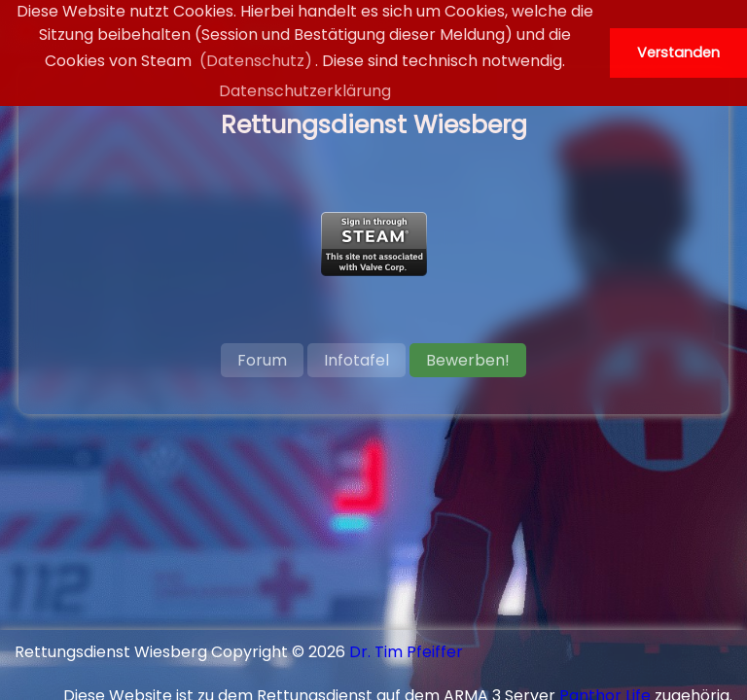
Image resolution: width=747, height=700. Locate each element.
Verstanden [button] (678, 52)
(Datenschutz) (256, 61)
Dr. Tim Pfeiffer (406, 652)
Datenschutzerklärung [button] (305, 91)
